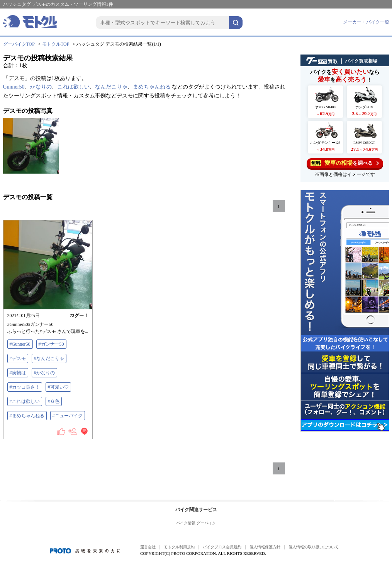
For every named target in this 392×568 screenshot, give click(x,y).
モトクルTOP (56, 44)
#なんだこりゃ (49, 358)
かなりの (41, 87)
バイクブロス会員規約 (222, 547)
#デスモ (18, 358)
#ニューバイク (68, 416)
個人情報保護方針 (265, 547)
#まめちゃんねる (27, 416)
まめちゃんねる (152, 87)
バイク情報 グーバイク (196, 523)
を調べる (345, 163)
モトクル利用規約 (179, 547)
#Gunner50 (20, 344)
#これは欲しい (25, 401)
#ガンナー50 (51, 344)
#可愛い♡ (58, 387)
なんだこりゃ (111, 87)
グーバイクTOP (19, 44)
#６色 (54, 401)
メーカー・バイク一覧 (366, 22)
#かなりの (44, 373)
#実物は (18, 373)
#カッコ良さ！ (25, 387)
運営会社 (148, 547)
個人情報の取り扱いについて (314, 547)
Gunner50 (14, 87)
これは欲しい (73, 87)
